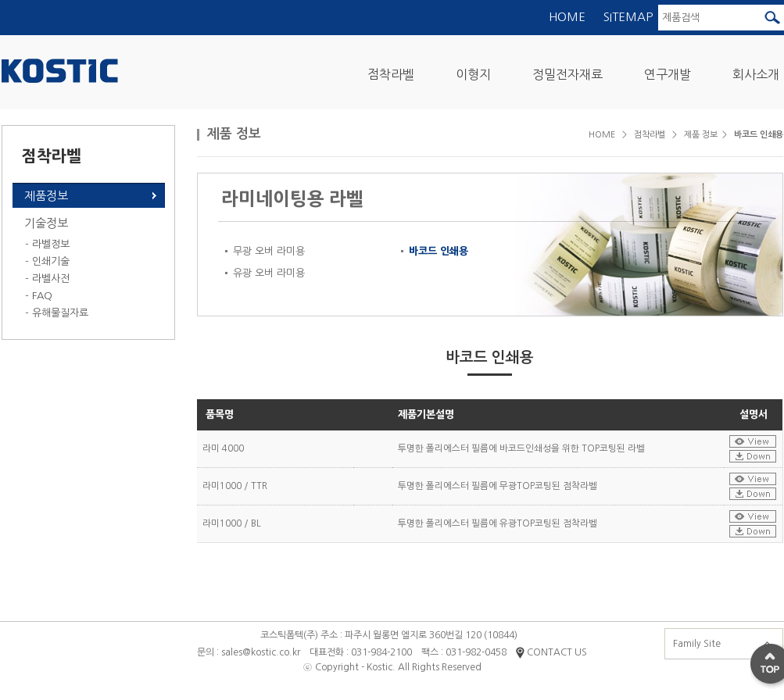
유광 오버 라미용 (269, 273)
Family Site (723, 644)
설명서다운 (753, 456)
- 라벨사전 (47, 279)
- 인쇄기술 (47, 261)
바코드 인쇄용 (439, 251)
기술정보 (46, 223)
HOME (567, 17)
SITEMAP (628, 17)
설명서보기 (753, 441)
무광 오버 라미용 (269, 251)
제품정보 (46, 196)
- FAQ (39, 296)
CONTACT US (551, 652)
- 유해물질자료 (57, 313)
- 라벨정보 (47, 244)
